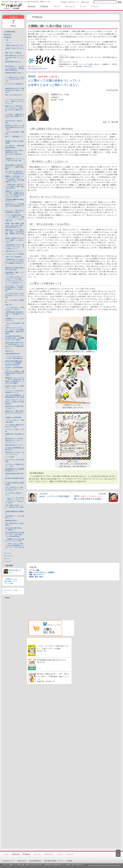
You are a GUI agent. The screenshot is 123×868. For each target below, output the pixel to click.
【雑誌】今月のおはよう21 (14, 45)
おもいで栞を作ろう (14, 489)
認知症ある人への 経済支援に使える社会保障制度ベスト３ (15, 206)
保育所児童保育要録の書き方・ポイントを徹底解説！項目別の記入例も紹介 (14, 363)
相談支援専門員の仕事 (12, 354)
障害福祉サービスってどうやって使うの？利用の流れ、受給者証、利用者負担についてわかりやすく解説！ (15, 381)
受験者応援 (7, 35)
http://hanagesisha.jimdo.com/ (37, 69)
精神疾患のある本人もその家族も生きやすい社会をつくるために (15, 90)
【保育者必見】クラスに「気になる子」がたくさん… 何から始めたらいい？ (15, 247)
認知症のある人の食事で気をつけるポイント (15, 407)
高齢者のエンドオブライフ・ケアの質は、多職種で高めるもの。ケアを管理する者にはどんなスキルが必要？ (15, 194)
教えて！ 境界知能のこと (14, 137)
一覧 (7, 40)
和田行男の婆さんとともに (14, 445)
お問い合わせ (85, 2)
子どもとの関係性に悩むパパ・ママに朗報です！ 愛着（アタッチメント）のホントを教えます (15, 218)
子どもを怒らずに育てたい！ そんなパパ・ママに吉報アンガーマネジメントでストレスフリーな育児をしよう (15, 280)
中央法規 (63, 2)
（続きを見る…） (89, 66)
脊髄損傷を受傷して (12, 521)
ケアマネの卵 (10, 457)
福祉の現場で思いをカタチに (15, 57)
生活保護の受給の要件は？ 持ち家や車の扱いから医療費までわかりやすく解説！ (15, 338)
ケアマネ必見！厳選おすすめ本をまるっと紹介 (15, 426)
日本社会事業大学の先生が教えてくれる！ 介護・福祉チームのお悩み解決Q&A (15, 534)
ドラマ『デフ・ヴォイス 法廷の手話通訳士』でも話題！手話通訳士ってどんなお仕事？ (15, 288)
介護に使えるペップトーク (14, 251)
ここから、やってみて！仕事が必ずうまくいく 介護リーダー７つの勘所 (53, 648)
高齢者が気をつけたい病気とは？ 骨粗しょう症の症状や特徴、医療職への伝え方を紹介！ (15, 233)
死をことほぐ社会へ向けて (14, 95)
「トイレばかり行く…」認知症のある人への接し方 (15, 308)
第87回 (55, 496)
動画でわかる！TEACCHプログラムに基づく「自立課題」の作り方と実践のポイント (15, 109)
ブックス (7, 559)
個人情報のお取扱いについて (54, 861)
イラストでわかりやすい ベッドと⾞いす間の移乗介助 (14, 357)
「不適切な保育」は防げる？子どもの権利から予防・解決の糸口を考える (15, 186)
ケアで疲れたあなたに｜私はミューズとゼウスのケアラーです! (15, 79)
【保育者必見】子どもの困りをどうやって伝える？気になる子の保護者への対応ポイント (15, 262)
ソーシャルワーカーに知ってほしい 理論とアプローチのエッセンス (15, 101)
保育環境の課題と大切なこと (15, 73)
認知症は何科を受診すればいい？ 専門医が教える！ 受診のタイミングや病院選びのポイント (15, 345)
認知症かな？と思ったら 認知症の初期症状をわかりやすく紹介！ (15, 127)
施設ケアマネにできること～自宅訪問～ (42, 572)
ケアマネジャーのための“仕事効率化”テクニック (14, 392)
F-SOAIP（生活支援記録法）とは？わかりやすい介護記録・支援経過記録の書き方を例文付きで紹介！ (15, 371)
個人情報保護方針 (35, 861)
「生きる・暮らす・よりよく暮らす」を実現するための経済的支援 (15, 402)
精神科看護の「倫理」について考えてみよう (15, 273)
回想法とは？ (10, 351)
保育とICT (9, 305)
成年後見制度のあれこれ (13, 62)
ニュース (8, 43)
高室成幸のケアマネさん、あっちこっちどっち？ (15, 453)
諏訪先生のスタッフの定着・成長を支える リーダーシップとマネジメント (15, 440)
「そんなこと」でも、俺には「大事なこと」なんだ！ (15, 500)
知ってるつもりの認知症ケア (15, 84)
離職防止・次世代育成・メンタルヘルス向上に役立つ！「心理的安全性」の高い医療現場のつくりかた (15, 179)
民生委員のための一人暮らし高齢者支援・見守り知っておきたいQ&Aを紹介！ (15, 153)
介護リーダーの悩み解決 (13, 257)
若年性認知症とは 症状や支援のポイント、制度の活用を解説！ (15, 167)
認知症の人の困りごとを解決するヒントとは (15, 387)
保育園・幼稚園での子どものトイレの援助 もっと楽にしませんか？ (15, 240)
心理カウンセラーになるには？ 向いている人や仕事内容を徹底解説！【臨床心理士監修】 (15, 331)
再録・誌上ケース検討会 (13, 53)
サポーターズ (8, 556)
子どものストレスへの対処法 (15, 254)
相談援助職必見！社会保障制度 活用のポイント (15, 470)
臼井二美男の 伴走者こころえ (14, 507)
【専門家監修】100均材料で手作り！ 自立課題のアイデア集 (15, 314)
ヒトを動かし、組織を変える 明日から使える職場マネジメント (15, 116)
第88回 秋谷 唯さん (36, 577)
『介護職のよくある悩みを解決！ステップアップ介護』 (15, 540)
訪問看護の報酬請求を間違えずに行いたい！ (15, 200)
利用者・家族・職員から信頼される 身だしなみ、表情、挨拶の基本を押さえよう (15, 225)
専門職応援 (7, 37)
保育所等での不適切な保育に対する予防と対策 (15, 269)
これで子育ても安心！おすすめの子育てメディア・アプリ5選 (15, 296)
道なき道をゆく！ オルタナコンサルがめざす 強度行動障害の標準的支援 (15, 68)
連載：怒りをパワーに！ (37, 575)
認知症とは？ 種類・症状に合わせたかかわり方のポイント (15, 413)
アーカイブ (7, 561)
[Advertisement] (13, 667)
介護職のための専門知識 (13, 417)
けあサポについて (74, 2)
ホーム (6, 854)
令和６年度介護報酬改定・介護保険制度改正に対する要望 (15, 396)
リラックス (7, 553)
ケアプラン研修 (34, 570)
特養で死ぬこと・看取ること (14, 529)
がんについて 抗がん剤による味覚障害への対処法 (15, 211)
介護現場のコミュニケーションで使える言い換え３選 (15, 160)
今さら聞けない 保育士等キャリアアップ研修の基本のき (15, 173)
